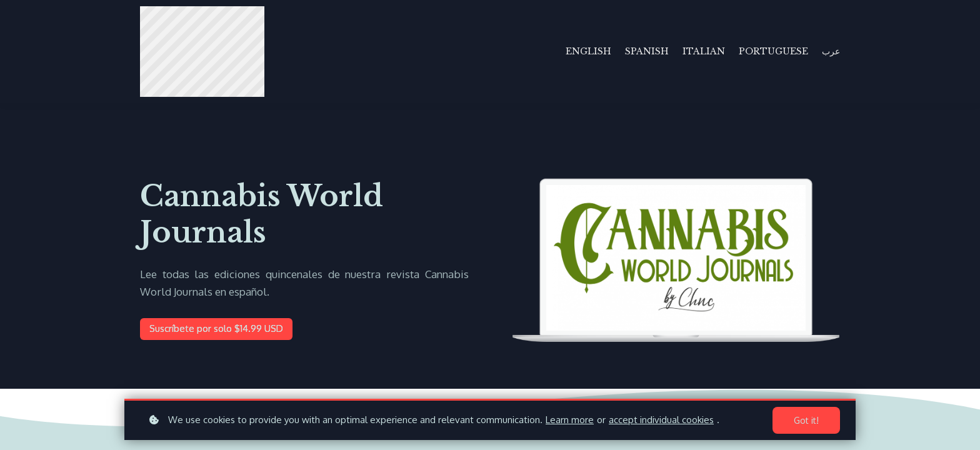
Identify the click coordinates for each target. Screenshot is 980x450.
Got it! (806, 420)
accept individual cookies (661, 420)
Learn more (570, 420)
